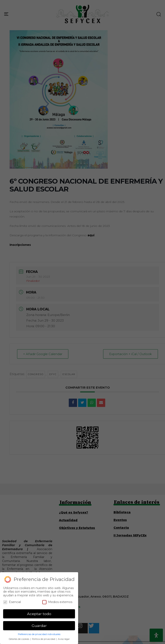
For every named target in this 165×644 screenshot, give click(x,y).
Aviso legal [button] (64, 639)
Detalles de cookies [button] (19, 639)
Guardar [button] (39, 626)
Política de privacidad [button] (44, 639)
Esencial (12, 602)
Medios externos (57, 602)
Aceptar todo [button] (39, 614)
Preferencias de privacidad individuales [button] (39, 634)
